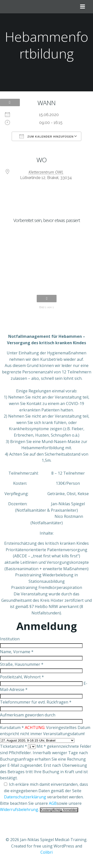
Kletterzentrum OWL (46, 172)
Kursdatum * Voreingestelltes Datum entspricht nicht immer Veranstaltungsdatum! (45, 734)
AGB (53, 803)
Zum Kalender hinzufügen (46, 136)
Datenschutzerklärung (25, 797)
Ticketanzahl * (18, 746)
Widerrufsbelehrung (19, 809)
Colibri (46, 852)
